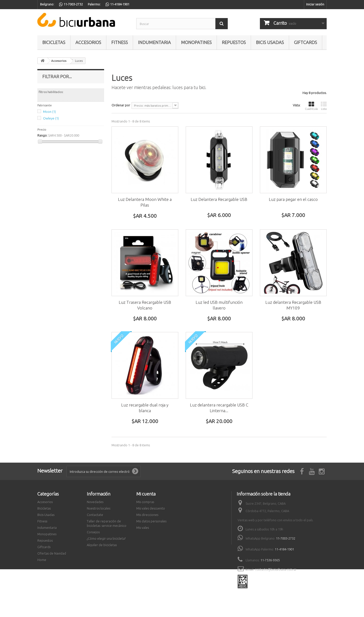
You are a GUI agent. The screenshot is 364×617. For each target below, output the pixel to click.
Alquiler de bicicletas (102, 545)
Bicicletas (54, 42)
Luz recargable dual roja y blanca (145, 408)
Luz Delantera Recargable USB (219, 199)
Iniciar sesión (315, 4)
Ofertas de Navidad (52, 553)
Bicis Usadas (270, 42)
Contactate (95, 515)
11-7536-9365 (270, 560)
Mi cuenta (146, 494)
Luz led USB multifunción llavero (219, 305)
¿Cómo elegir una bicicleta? (106, 539)
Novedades (95, 502)
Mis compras (145, 502)
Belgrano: (47, 4)
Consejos (93, 532)
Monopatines (196, 42)
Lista (324, 106)
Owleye (51, 118)
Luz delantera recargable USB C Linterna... (219, 408)
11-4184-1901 (284, 549)
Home (42, 560)
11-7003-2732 (286, 538)
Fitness (120, 42)
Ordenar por (121, 105)
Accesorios (88, 42)
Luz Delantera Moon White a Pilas (145, 202)
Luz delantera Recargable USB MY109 (293, 305)
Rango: (42, 135)
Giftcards (306, 42)
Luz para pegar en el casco (293, 199)
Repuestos (234, 42)
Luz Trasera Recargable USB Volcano (145, 305)
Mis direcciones (147, 515)
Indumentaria (154, 42)
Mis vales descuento (151, 508)
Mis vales (143, 528)
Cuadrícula (311, 106)
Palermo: (94, 4)
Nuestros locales (99, 508)
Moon (49, 112)
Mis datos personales (151, 521)
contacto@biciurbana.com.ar (275, 569)
